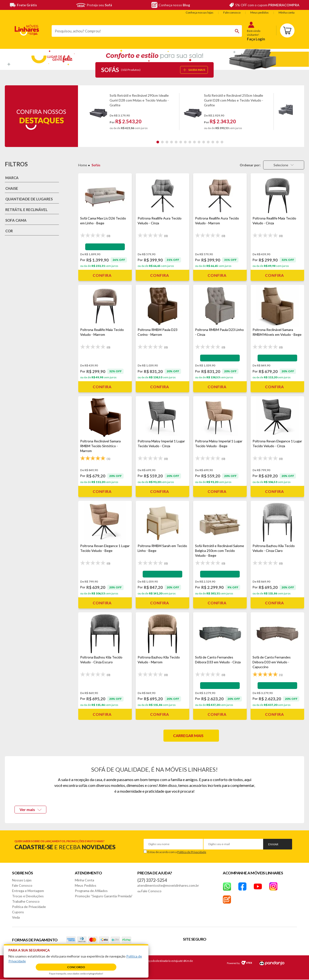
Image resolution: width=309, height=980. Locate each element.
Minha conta (287, 12)
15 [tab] (222, 142)
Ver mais (31, 809)
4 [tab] (172, 142)
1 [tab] (158, 142)
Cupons (18, 912)
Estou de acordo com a (177, 852)
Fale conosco (232, 12)
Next (297, 112)
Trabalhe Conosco (26, 901)
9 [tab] (194, 142)
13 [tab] (213, 142)
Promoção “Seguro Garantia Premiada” (104, 896)
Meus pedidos (260, 12)
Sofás (96, 165)
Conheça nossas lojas (200, 12)
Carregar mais (188, 735)
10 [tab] (199, 142)
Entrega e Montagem (28, 891)
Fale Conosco (22, 885)
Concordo (76, 967)
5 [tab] (176, 142)
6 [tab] (181, 142)
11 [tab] (204, 142)
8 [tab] (190, 142)
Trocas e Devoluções (28, 896)
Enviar (273, 844)
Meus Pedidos (86, 885)
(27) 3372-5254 (152, 880)
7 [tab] (185, 142)
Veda (16, 917)
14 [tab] (217, 142)
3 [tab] (167, 142)
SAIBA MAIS (194, 70)
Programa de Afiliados (91, 891)
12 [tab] (208, 142)
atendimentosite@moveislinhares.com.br (168, 885)
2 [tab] (162, 142)
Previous (87, 112)
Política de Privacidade (192, 852)
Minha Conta (84, 880)
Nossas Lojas (22, 880)
